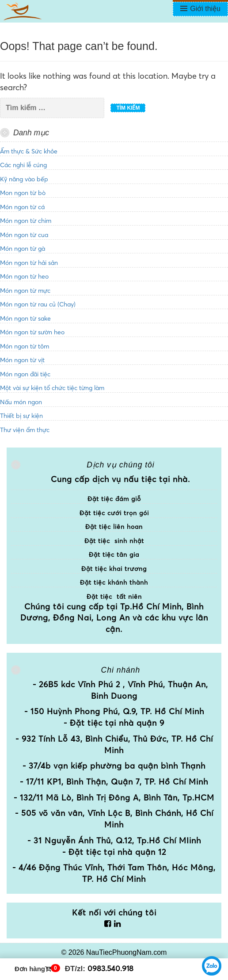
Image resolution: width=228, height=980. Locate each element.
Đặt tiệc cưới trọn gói (114, 513)
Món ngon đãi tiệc (25, 374)
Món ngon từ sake (25, 318)
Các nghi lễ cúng (23, 165)
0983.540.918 (110, 968)
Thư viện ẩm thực (25, 430)
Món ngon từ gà (23, 249)
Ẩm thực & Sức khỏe (29, 151)
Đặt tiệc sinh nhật (114, 541)
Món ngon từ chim (26, 221)
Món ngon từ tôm (25, 346)
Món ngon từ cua (24, 235)
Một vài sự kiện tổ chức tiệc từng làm (52, 388)
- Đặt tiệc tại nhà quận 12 (114, 852)
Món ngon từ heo (24, 276)
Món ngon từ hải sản (29, 263)
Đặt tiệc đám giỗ (114, 499)
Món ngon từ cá (22, 207)
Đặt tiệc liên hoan (114, 527)
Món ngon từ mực (25, 291)
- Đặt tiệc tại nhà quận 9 (114, 723)
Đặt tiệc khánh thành (114, 582)
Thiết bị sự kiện (21, 416)
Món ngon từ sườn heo (32, 332)
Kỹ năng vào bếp (24, 179)
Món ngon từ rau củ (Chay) (38, 304)
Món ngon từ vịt (22, 360)
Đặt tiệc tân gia (114, 555)
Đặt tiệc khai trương (114, 569)
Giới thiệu (205, 9)
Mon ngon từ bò (23, 193)
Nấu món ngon (21, 402)
